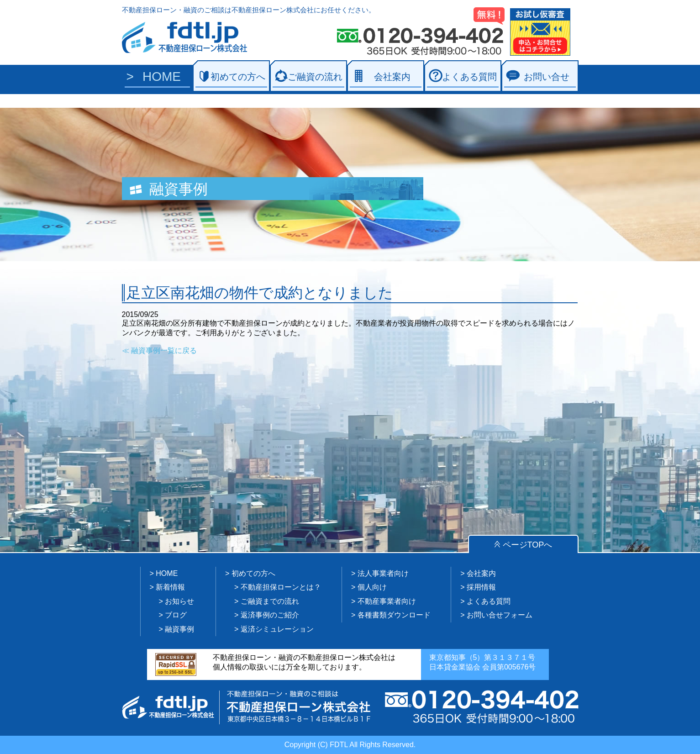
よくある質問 (469, 77)
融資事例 (179, 629)
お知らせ (179, 601)
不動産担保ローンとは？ (281, 587)
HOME (162, 76)
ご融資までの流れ (270, 601)
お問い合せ (547, 77)
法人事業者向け (383, 573)
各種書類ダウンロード (394, 615)
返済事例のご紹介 (270, 615)
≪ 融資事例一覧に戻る (159, 351)
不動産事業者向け (387, 601)
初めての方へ (238, 77)
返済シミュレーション (277, 629)
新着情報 (170, 587)
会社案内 (392, 77)
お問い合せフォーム (500, 615)
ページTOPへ (528, 545)
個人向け (372, 587)
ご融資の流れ (315, 77)
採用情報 (481, 587)
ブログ (176, 615)
